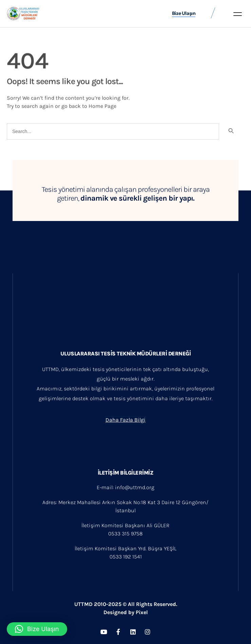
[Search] (231, 131)
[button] (238, 14)
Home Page (102, 105)
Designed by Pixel (126, 612)
